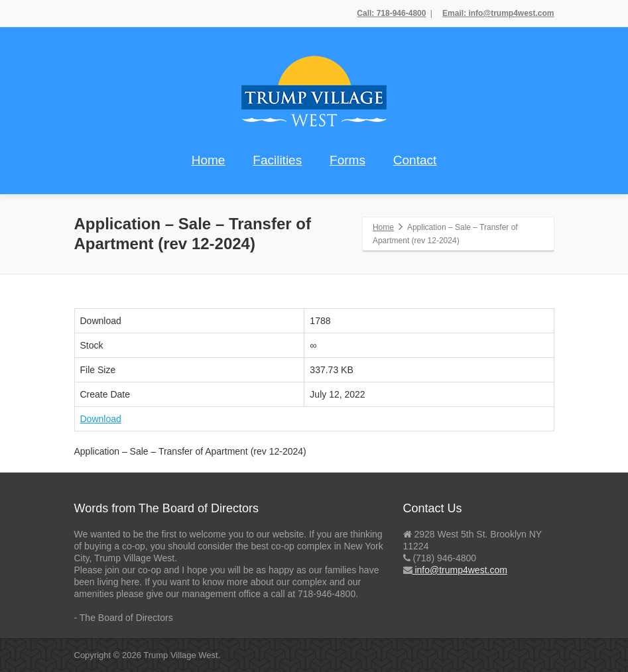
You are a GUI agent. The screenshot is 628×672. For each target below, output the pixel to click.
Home (209, 160)
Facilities (277, 160)
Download (101, 419)
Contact (415, 160)
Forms (347, 160)
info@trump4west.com (460, 570)
